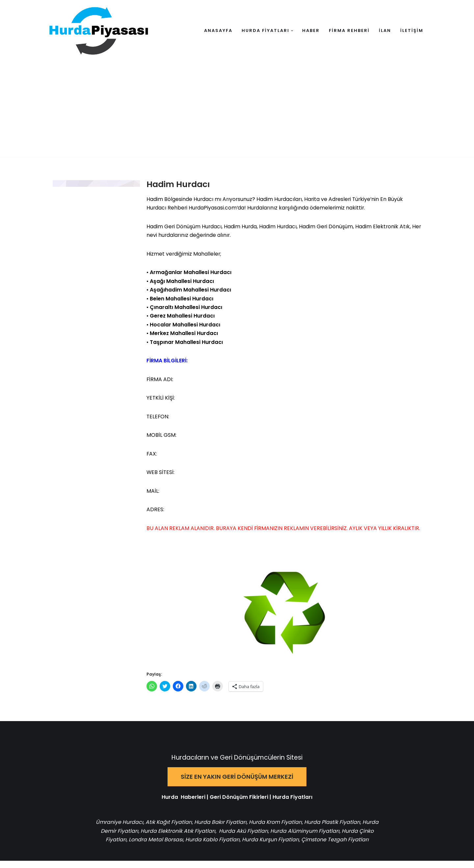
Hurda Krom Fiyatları (284, 829)
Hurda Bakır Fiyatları (229, 829)
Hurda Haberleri (184, 804)
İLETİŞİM (412, 30)
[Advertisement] (237, 111)
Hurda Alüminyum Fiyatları (321, 838)
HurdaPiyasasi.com (213, 208)
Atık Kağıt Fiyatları (177, 829)
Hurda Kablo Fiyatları (220, 847)
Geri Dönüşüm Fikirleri (239, 804)
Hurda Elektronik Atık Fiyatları (194, 838)
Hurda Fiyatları (292, 804)
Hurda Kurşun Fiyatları (278, 847)
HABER (311, 30)
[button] (292, 31)
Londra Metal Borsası (163, 847)
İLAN (385, 30)
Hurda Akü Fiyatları (260, 838)
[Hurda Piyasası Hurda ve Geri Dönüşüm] (99, 31)
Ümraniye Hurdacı (128, 829)
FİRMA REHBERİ (349, 30)
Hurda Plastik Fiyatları (341, 829)
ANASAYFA (218, 30)
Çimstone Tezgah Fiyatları (343, 847)
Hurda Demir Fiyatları (127, 838)
